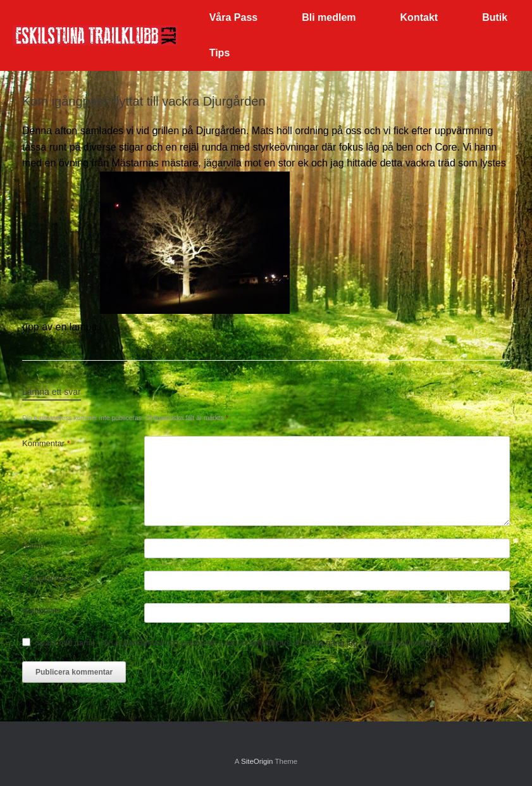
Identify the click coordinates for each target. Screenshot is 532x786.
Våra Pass (234, 17)
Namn (33, 546)
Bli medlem (329, 17)
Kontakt (419, 17)
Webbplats (41, 610)
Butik (495, 17)
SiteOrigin (257, 761)
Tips (220, 53)
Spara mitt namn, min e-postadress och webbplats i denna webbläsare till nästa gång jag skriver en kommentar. (238, 643)
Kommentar (46, 443)
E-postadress (46, 578)
